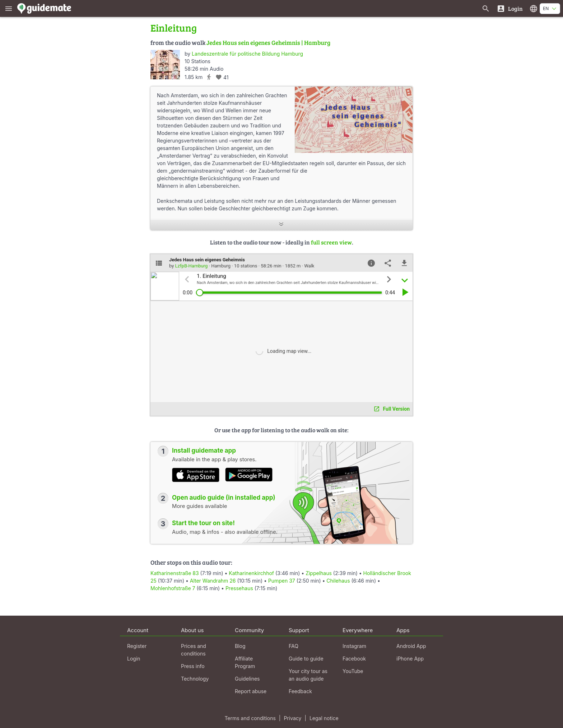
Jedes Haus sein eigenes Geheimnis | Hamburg (268, 43)
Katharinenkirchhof (251, 573)
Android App (411, 646)
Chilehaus (338, 581)
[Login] (510, 8)
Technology (195, 679)
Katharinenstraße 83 (175, 573)
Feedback (300, 691)
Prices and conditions (194, 650)
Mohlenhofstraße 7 (173, 588)
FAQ (294, 646)
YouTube (353, 671)
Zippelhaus (319, 573)
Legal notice (324, 718)
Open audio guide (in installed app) (224, 498)
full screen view (331, 242)
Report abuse (251, 691)
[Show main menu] (9, 8)
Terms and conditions (250, 718)
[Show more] (281, 225)
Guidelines (247, 679)
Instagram (354, 646)
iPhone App (410, 659)
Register (137, 646)
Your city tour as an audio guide (308, 675)
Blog (240, 646)
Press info (193, 666)
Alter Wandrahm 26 (213, 581)
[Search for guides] (486, 8)
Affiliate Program (245, 662)
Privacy (292, 718)
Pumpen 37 (282, 581)
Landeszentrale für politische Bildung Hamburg (247, 54)
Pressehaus (239, 588)
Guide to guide (306, 659)
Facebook (354, 659)
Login (134, 659)
